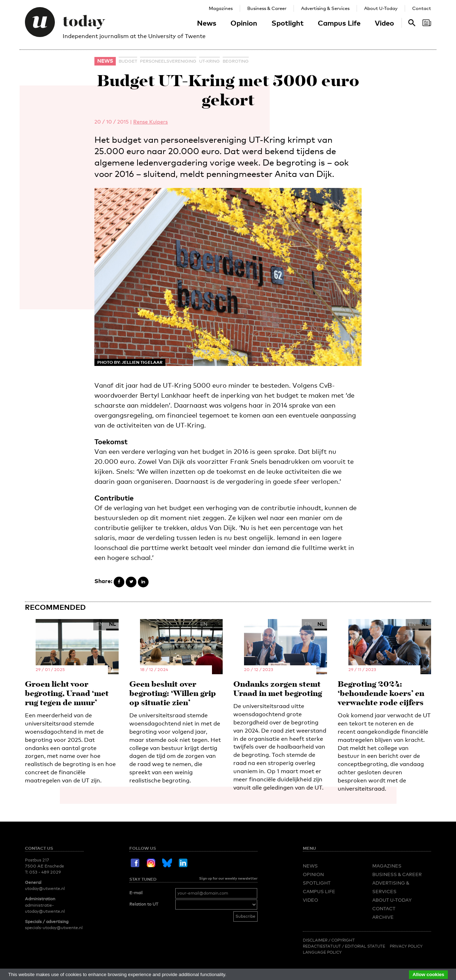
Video (384, 23)
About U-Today (381, 8)
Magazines (221, 8)
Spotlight (287, 23)
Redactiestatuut (322, 946)
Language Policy (322, 952)
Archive (383, 917)
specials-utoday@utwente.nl (54, 928)
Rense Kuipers (151, 122)
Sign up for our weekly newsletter (228, 878)
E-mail (136, 893)
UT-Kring (209, 61)
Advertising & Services (325, 8)
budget (128, 61)
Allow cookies (428, 974)
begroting (236, 61)
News (207, 23)
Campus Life (339, 23)
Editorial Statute (365, 946)
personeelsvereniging (168, 61)
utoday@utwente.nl (45, 889)
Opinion (244, 23)
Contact (422, 8)
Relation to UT (144, 904)
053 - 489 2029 (45, 872)
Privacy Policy (406, 946)
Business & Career (267, 8)
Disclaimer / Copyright (329, 940)
